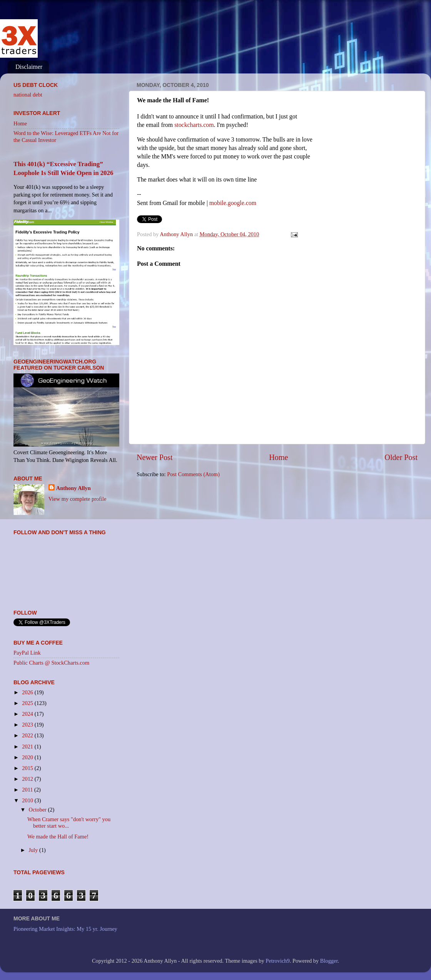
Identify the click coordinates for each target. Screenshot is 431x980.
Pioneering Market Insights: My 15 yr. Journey (65, 929)
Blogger (329, 961)
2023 (28, 725)
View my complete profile (78, 499)
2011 (28, 790)
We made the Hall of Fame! (58, 837)
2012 (28, 779)
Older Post (401, 457)
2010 (28, 800)
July (34, 850)
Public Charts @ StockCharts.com (51, 663)
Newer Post (155, 457)
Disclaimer (29, 67)
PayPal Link (27, 653)
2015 (28, 768)
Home (278, 457)
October (38, 810)
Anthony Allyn (74, 488)
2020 (28, 757)
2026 (28, 692)
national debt (28, 95)
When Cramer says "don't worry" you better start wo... (69, 822)
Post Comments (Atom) (193, 474)
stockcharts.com (194, 125)
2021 (28, 747)
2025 (28, 703)
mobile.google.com (233, 203)
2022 (28, 735)
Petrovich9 (277, 961)
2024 (28, 714)
